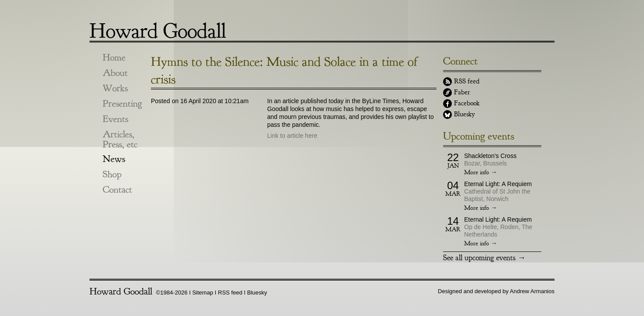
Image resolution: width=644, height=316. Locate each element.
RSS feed (467, 81)
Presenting (122, 104)
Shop (112, 174)
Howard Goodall (158, 28)
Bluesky (464, 114)
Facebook (467, 103)
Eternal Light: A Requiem (498, 184)
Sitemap (203, 293)
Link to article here (292, 136)
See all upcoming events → (484, 258)
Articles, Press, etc (120, 140)
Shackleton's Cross (490, 156)
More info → (481, 172)
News (114, 159)
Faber (462, 92)
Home (114, 58)
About (115, 73)
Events (115, 119)
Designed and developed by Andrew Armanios (496, 291)
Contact (117, 190)
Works (115, 88)
